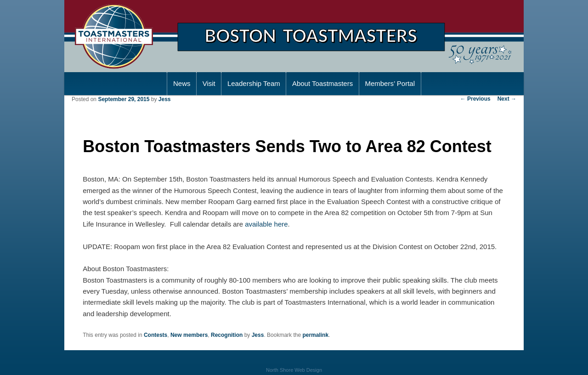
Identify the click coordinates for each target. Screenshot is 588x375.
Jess (165, 99)
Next (507, 99)
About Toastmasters (322, 83)
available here (266, 224)
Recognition (227, 335)
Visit (209, 83)
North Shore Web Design (294, 370)
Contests (155, 335)
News (182, 83)
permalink (315, 335)
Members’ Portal (390, 83)
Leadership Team (254, 83)
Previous (475, 99)
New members (189, 335)
